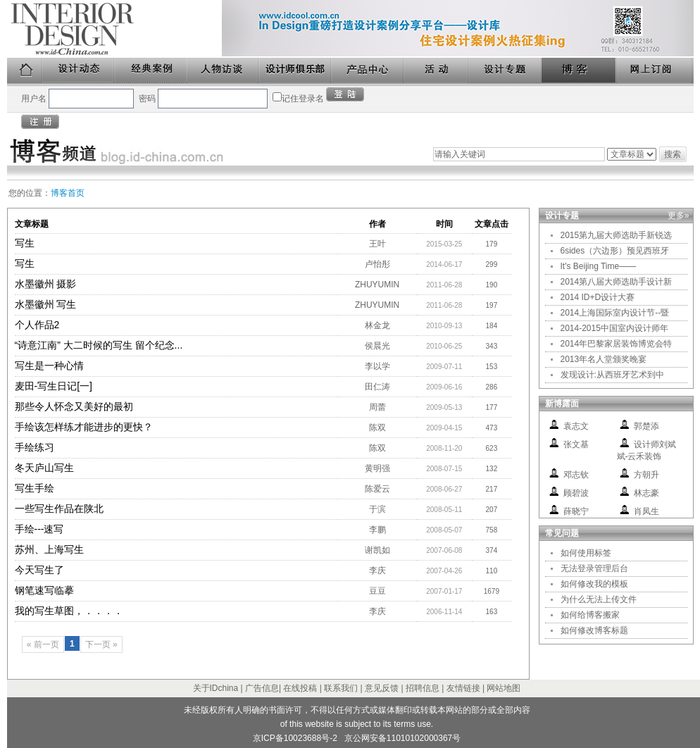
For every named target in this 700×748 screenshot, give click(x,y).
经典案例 (151, 71)
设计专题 (505, 71)
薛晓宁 (576, 511)
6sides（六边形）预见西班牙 (615, 251)
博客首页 (68, 193)
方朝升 (646, 475)
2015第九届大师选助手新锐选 (617, 235)
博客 (580, 71)
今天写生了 (39, 570)
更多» (679, 216)
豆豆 (377, 591)
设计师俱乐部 (295, 71)
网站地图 (504, 688)
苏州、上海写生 (49, 549)
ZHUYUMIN (377, 285)
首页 (25, 71)
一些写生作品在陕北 (59, 509)
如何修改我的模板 (594, 584)
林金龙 (377, 325)
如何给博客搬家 (590, 615)
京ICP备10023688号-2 (295, 738)
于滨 (377, 509)
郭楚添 (646, 426)
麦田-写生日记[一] (54, 386)
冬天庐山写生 (44, 468)
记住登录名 (303, 99)
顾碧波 (576, 493)
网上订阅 (655, 71)
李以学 (377, 366)
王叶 (377, 244)
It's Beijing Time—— (599, 266)
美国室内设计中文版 (114, 29)
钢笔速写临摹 (44, 590)
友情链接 (463, 688)
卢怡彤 (377, 264)
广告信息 (262, 688)
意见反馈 (382, 688)
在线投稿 (300, 688)
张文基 (576, 444)
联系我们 (341, 688)
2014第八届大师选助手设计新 (617, 282)
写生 (25, 243)
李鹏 (377, 530)
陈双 (377, 428)
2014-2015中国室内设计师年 (614, 328)
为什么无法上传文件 (599, 599)
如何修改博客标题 (594, 630)
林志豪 (646, 493)
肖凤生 (646, 511)
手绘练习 (35, 447)
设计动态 (79, 71)
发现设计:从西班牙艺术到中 (612, 375)
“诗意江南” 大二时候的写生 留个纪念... (99, 345)
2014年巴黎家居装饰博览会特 (617, 344)
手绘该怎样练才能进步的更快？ (84, 427)
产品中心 (368, 71)
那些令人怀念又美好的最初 (74, 406)
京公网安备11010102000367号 (402, 738)
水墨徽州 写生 (46, 304)
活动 (437, 71)
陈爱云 (377, 489)
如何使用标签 (586, 553)
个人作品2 (37, 325)
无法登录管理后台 (594, 568)
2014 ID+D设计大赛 (598, 297)
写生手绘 (35, 488)
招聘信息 (423, 688)
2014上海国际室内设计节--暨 (615, 313)
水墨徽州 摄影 (46, 284)
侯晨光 (377, 346)
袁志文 (576, 426)
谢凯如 (377, 550)
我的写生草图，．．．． (69, 611)
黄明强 (377, 468)
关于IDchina (216, 688)
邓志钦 (576, 475)
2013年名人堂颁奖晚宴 (604, 359)
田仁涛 (377, 387)
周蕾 (377, 407)
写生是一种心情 (49, 366)
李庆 (377, 571)
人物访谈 (223, 71)
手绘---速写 (39, 529)
